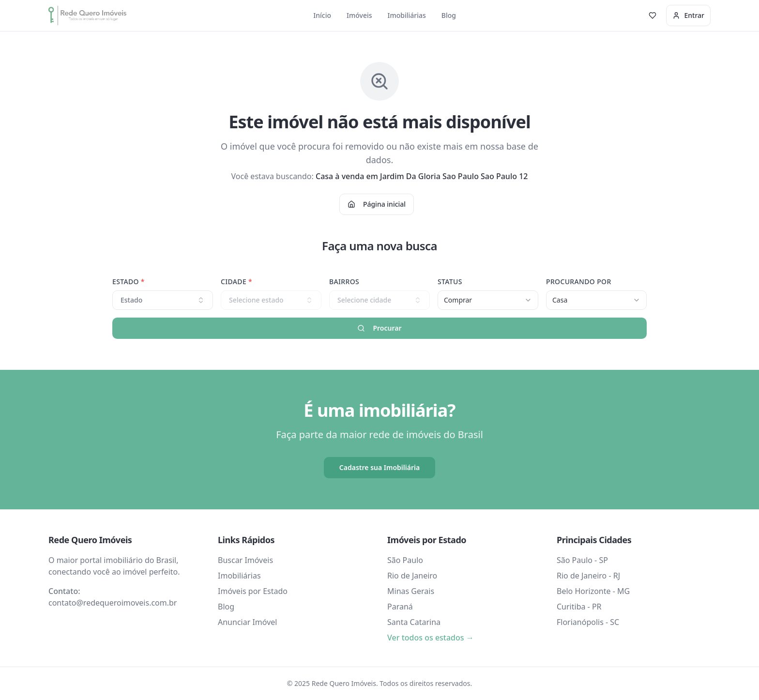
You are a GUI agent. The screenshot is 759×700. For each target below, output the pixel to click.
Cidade (236, 282)
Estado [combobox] (163, 300)
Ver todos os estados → (431, 638)
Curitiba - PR (579, 607)
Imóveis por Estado (253, 591)
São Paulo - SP (582, 560)
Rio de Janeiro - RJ (588, 576)
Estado (129, 282)
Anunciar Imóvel (247, 622)
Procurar (379, 328)
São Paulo (405, 560)
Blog (449, 15)
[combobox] (488, 300)
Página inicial (377, 204)
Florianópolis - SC (588, 622)
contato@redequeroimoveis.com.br (113, 603)
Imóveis (359, 15)
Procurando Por (579, 282)
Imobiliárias (407, 15)
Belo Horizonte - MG (593, 591)
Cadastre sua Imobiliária (379, 467)
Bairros (344, 282)
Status (450, 282)
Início (322, 15)
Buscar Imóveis (245, 560)
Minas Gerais (411, 591)
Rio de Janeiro (412, 576)
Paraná (400, 607)
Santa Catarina (414, 622)
